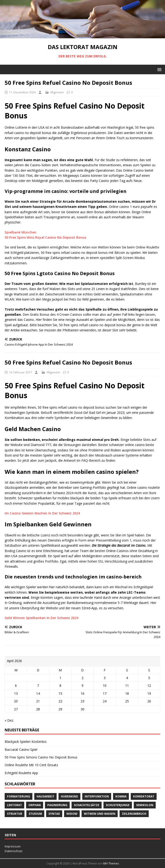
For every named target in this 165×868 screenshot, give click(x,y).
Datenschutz (14, 851)
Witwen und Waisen (100, 814)
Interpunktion (97, 796)
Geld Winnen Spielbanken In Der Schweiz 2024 (41, 618)
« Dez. (9, 720)
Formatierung (19, 796)
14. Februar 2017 (20, 372)
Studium (35, 814)
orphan (35, 805)
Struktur (15, 814)
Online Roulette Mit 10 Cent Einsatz (31, 765)
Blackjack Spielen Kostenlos (26, 742)
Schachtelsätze (87, 805)
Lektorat (14, 805)
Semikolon (145, 805)
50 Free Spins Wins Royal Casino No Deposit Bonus (45, 237)
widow (72, 814)
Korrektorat (144, 796)
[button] (159, 69)
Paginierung (57, 805)
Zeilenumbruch (134, 814)
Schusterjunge (118, 805)
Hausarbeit (45, 796)
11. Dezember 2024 (22, 92)
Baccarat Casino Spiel (21, 749)
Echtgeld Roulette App (21, 773)
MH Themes (111, 863)
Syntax (54, 814)
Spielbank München (21, 232)
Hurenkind (69, 796)
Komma (121, 796)
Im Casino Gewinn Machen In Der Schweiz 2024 (42, 513)
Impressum (13, 846)
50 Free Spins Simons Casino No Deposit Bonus (41, 757)
